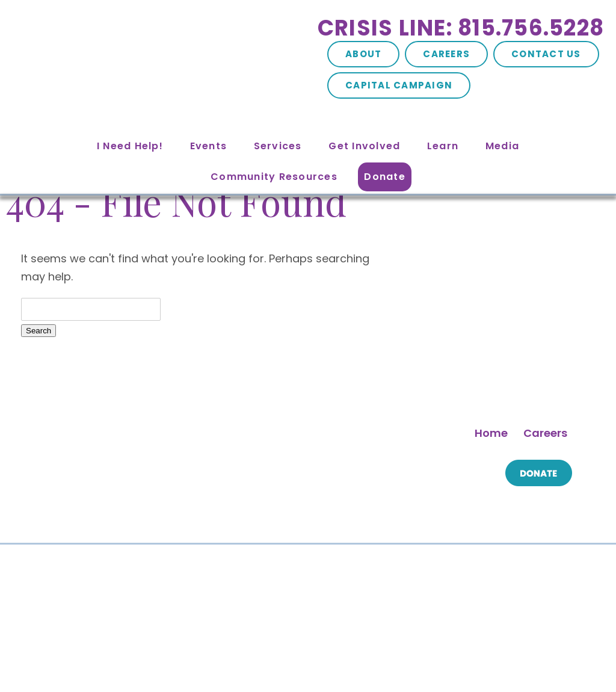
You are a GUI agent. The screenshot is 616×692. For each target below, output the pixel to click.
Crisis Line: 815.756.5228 (461, 28)
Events (209, 146)
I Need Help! (130, 146)
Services (278, 146)
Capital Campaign (399, 85)
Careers (446, 54)
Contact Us (546, 54)
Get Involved (364, 146)
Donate (385, 177)
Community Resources (274, 177)
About (363, 54)
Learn (443, 146)
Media (502, 146)
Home (491, 433)
